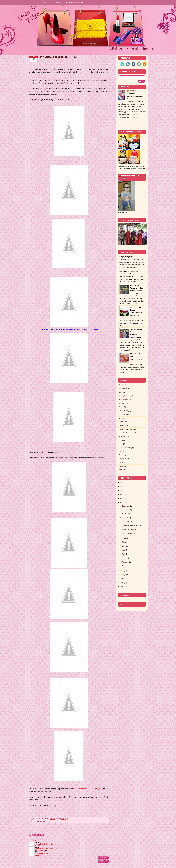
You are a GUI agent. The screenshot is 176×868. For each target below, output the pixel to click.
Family (121, 422)
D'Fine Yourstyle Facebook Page (87, 789)
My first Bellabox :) (128, 533)
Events (121, 418)
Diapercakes (47, 2)
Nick (37, 841)
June (124, 546)
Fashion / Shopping (126, 429)
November (126, 510)
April (124, 554)
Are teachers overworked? (129, 271)
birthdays (122, 403)
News (121, 444)
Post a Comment (35, 855)
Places (121, 451)
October (125, 514)
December (126, 506)
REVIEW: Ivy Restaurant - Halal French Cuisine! (137, 288)
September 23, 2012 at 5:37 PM (46, 844)
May (124, 550)
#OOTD (122, 385)
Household (123, 437)
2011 (122, 571)
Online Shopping (125, 448)
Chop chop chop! (127, 521)
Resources (92, 2)
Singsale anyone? (126, 257)
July (124, 542)
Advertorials (123, 388)
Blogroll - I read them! (74, 2)
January (125, 566)
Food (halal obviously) (127, 433)
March (124, 558)
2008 (122, 583)
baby (121, 392)
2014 (122, 494)
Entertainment (124, 414)
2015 (122, 490)
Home (36, 2)
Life (120, 440)
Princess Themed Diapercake (132, 525)
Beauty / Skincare (125, 399)
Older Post (103, 861)
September (126, 518)
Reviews (122, 455)
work (120, 470)
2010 (122, 575)
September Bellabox (129, 529)
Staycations (123, 459)
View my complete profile (128, 118)
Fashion (122, 425)
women (121, 466)
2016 (122, 486)
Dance (121, 407)
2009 (122, 579)
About (59, 2)
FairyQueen (44, 819)
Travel (121, 462)
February (125, 562)
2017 (122, 483)
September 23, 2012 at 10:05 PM (46, 854)
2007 (122, 587)
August (125, 538)
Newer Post (103, 858)
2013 (122, 498)
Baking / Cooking (125, 396)
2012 (122, 502)
